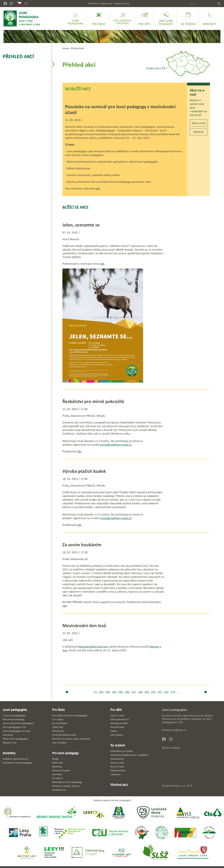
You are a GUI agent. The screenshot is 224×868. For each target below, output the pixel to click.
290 (153, 692)
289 (147, 692)
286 (127, 692)
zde (98, 188)
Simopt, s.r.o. (178, 786)
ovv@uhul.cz (179, 730)
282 (101, 692)
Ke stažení (118, 745)
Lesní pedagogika (15, 710)
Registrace (107, 3)
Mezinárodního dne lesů (93, 647)
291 (160, 692)
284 (114, 692)
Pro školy (58, 710)
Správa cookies (171, 748)
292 (166, 692)
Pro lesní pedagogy (65, 753)
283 (108, 692)
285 (121, 692)
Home (66, 48)
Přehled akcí (18, 56)
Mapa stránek (122, 3)
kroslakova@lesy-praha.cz (116, 445)
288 (140, 692)
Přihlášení (93, 3)
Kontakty (9, 753)
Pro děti (116, 710)
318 (173, 692)
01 (95, 692)
